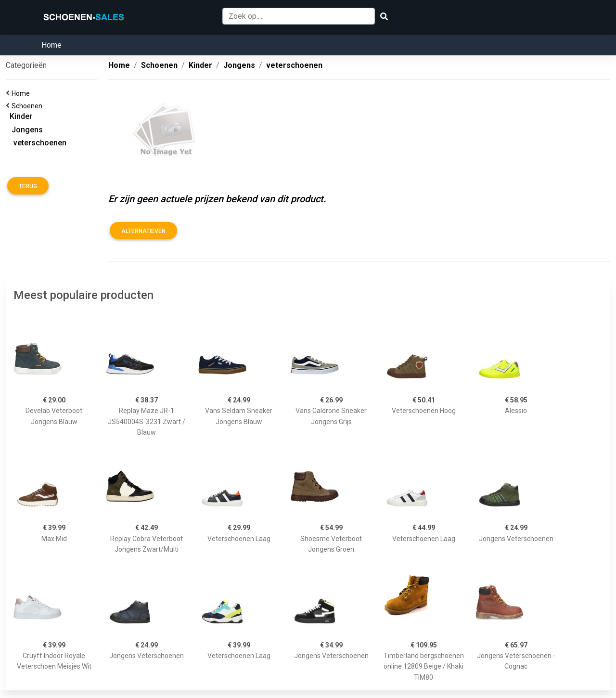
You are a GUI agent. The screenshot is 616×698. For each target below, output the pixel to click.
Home (51, 45)
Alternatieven (143, 231)
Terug (28, 186)
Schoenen (28, 106)
